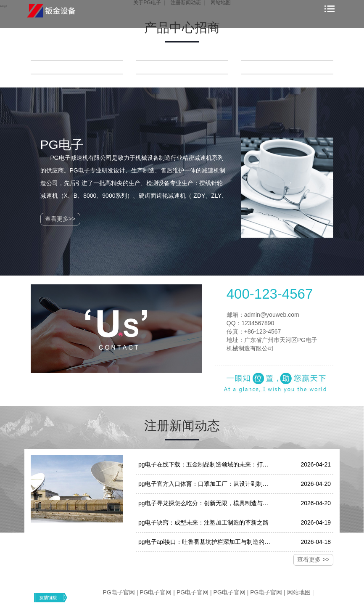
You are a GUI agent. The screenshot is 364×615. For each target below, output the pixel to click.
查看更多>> (60, 219)
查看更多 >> (313, 559)
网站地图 (299, 592)
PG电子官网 (119, 592)
